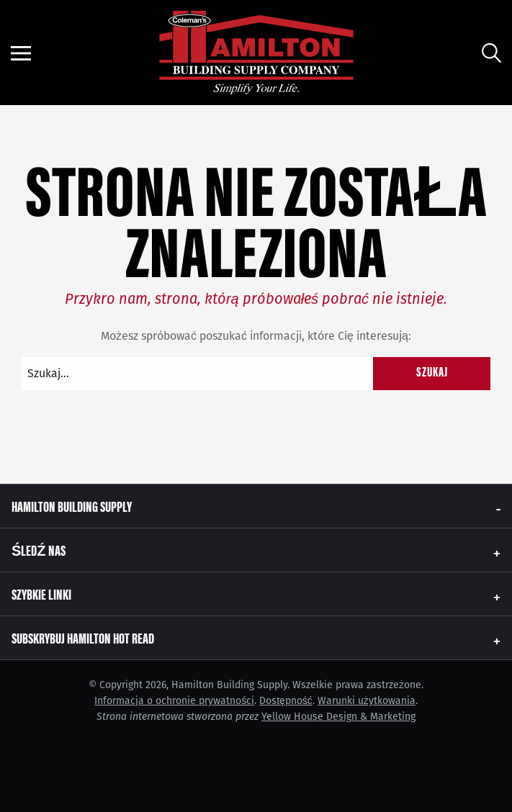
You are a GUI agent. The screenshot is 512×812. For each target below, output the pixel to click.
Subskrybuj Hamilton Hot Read (83, 637)
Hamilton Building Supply (72, 506)
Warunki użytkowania (367, 701)
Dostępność (286, 701)
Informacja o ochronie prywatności (174, 701)
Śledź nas (39, 550)
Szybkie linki (41, 594)
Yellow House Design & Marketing (338, 717)
